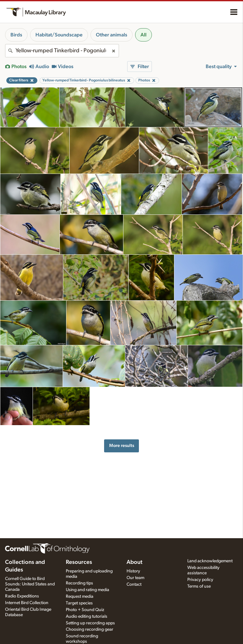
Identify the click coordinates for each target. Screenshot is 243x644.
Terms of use (199, 586)
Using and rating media (87, 590)
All (143, 35)
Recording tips (79, 583)
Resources (79, 562)
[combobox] (62, 51)
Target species (79, 603)
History (133, 571)
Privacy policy (200, 580)
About (134, 562)
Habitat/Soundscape (59, 35)
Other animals (112, 35)
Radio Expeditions (22, 596)
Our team (135, 578)
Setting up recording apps (90, 623)
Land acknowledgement (210, 561)
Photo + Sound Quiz (85, 610)
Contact (134, 584)
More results (122, 446)
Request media (80, 596)
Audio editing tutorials (87, 616)
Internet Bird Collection (27, 603)
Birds (16, 35)
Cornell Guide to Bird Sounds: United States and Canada (30, 584)
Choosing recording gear (90, 629)
